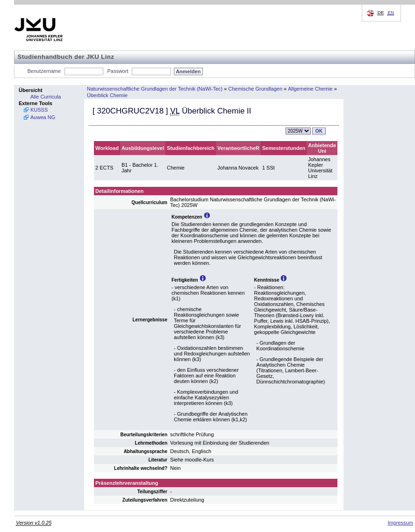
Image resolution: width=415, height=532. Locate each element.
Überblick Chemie (107, 95)
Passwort (118, 71)
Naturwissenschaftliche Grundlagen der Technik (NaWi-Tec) (155, 89)
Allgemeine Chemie (310, 89)
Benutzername (44, 71)
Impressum (400, 523)
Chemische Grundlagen (255, 89)
